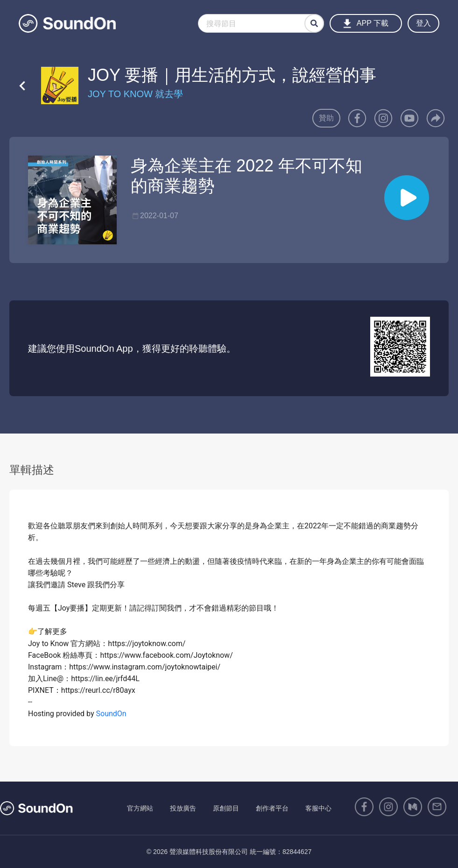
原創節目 (226, 808)
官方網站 (140, 808)
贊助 (326, 118)
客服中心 (318, 808)
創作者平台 (272, 808)
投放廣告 (183, 808)
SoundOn (111, 714)
